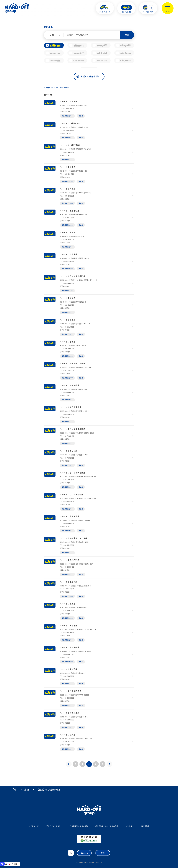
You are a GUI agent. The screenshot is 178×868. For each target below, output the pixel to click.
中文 (103, 853)
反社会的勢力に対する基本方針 (107, 826)
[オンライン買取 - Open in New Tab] (126, 8)
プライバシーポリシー (54, 826)
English (84, 853)
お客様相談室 (145, 826)
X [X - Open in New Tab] (71, 853)
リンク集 (129, 826)
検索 (127, 35)
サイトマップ (34, 826)
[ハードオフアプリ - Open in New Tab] (148, 8)
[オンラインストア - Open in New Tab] (105, 8)
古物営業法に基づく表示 (79, 826)
